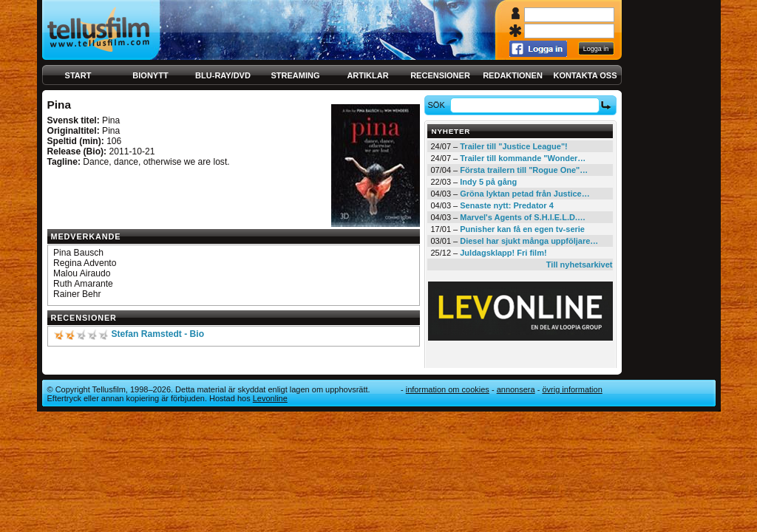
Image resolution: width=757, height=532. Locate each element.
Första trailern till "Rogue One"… (524, 170)
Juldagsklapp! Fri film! (503, 253)
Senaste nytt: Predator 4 (507, 205)
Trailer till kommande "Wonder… (523, 158)
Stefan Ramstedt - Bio (157, 334)
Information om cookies (448, 389)
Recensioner (440, 75)
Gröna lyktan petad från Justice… (525, 194)
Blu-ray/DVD (223, 75)
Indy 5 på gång (488, 182)
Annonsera (516, 389)
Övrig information (572, 389)
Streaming (296, 75)
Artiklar (367, 75)
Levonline (270, 398)
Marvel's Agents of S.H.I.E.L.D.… (523, 217)
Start (78, 75)
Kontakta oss (585, 75)
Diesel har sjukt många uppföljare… (529, 241)
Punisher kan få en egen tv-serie (522, 229)
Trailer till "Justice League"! (514, 146)
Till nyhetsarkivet (580, 265)
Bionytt (150, 75)
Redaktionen (513, 75)
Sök (438, 105)
